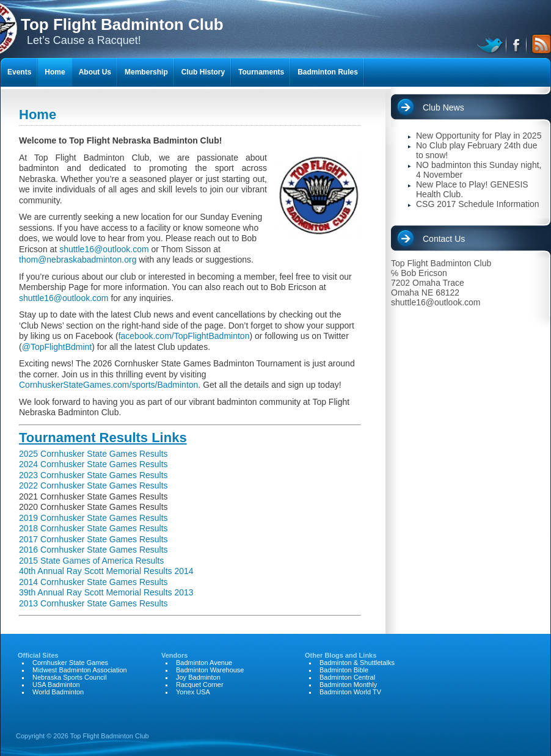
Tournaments (261, 72)
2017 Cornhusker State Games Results (93, 539)
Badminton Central (347, 677)
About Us (95, 72)
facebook (517, 44)
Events (19, 72)
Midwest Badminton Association (80, 670)
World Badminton (58, 692)
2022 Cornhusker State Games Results (93, 485)
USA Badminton (56, 685)
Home (55, 72)
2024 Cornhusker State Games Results (93, 464)
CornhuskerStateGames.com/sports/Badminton (108, 385)
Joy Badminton (198, 677)
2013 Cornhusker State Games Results (93, 603)
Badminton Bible (344, 670)
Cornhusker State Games (70, 663)
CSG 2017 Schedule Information (478, 204)
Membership (146, 72)
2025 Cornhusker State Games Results (93, 454)
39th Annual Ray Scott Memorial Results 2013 (106, 592)
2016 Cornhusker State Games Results (93, 550)
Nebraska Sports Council (70, 677)
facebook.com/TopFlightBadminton (184, 336)
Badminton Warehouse (210, 670)
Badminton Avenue (204, 663)
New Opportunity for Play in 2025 (479, 136)
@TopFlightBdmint (57, 347)
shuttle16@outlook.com (104, 249)
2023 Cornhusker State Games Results (93, 475)
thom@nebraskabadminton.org (78, 260)
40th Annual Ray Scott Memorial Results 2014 (106, 571)
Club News (443, 107)
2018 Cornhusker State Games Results (93, 528)
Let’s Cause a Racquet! (122, 31)
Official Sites (38, 655)
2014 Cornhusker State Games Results (93, 582)
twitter (491, 44)
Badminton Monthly (348, 685)
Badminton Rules (328, 72)
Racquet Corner (200, 685)
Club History (203, 72)
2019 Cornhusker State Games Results (93, 518)
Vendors (174, 655)
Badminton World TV (350, 692)
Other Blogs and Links (341, 655)
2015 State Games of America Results (91, 561)
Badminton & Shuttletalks (357, 663)
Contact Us (444, 239)
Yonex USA (193, 692)
